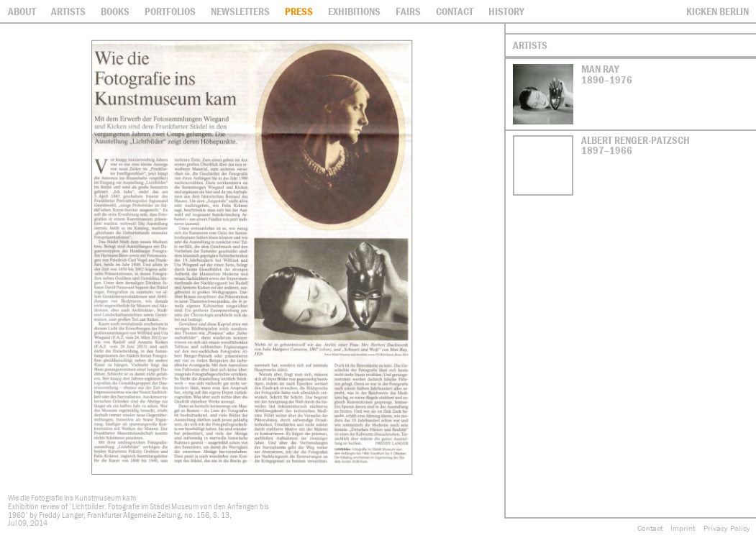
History (506, 11)
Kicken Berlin (718, 11)
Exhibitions (354, 11)
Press (299, 11)
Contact (650, 528)
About (22, 11)
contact (455, 11)
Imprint (683, 528)
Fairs (408, 11)
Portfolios (170, 11)
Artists (68, 11)
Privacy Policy (727, 528)
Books (115, 11)
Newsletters (240, 11)
